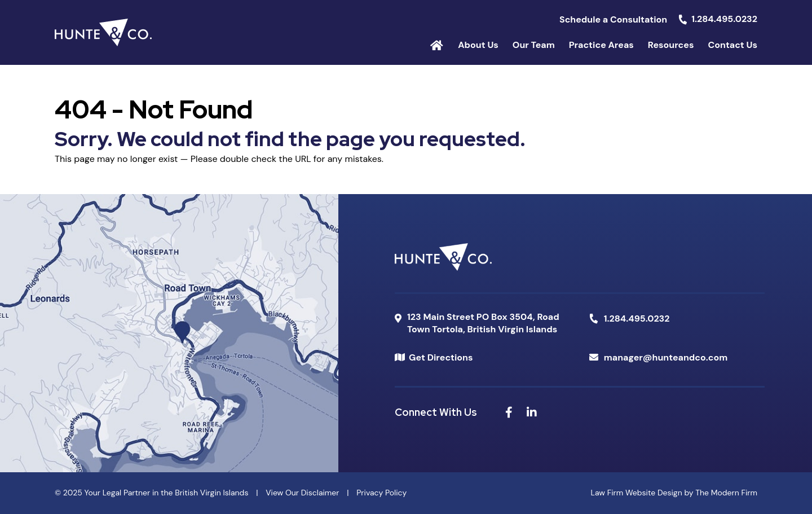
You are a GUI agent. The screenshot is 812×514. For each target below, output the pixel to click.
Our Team (534, 45)
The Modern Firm (726, 493)
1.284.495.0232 (724, 19)
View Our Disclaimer (302, 493)
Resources (671, 45)
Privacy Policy (381, 493)
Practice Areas (601, 45)
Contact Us (732, 45)
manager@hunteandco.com (666, 357)
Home (437, 44)
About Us (478, 45)
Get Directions (441, 357)
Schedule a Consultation (613, 19)
